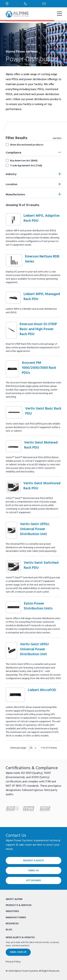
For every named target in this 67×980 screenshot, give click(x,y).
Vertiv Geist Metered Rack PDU (41, 445)
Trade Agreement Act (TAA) (26, 166)
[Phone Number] (33, 4)
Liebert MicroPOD (42, 690)
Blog (9, 930)
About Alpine (14, 899)
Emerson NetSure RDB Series (42, 259)
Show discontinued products (27, 145)
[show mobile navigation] (59, 14)
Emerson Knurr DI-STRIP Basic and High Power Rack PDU (38, 329)
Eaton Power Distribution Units (38, 606)
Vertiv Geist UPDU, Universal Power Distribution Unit (35, 529)
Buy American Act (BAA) (24, 161)
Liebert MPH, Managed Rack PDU (42, 297)
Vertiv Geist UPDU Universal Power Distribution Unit (34, 649)
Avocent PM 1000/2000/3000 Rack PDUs (39, 368)
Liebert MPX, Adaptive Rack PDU (42, 218)
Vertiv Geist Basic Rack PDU (43, 411)
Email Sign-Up (18, 952)
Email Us (33, 871)
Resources (12, 924)
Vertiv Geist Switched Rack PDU (41, 565)
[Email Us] (52, 4)
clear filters (57, 138)
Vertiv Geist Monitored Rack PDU (42, 486)
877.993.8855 (34, 881)
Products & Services (19, 905)
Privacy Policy (13, 962)
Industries (12, 911)
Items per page (18, 748)
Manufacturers (16, 918)
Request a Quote (33, 861)
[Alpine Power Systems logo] (17, 14)
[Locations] (15, 4)
